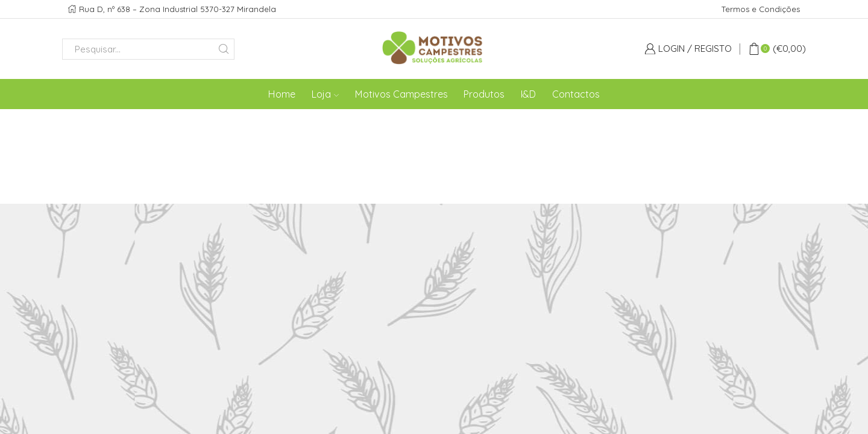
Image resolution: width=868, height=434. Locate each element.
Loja (325, 94)
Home (282, 94)
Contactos (576, 94)
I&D (528, 94)
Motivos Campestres (401, 94)
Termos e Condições (761, 9)
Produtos (484, 94)
